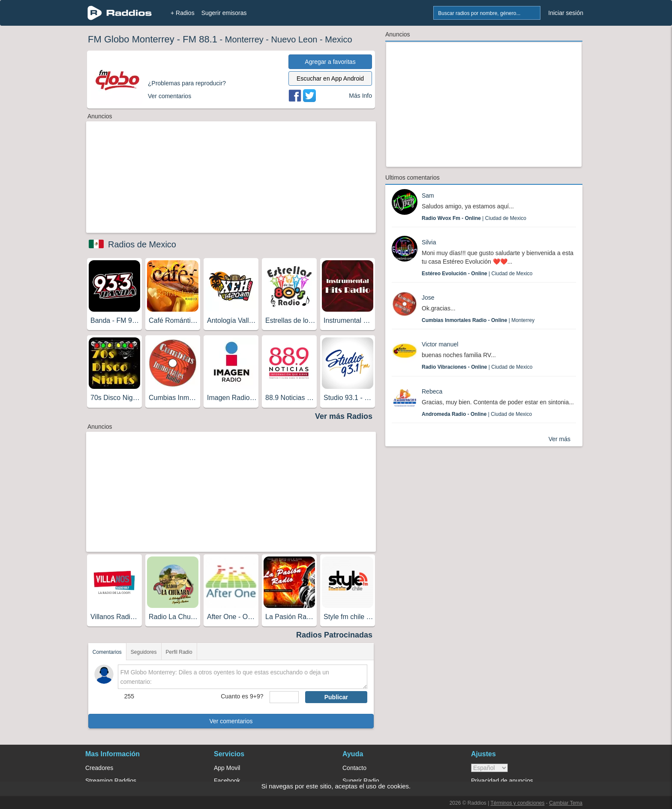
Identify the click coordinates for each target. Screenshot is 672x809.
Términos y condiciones (517, 803)
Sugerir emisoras (224, 13)
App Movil (227, 768)
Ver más (559, 439)
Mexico (338, 39)
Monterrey (244, 39)
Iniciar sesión (566, 13)
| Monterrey (478, 320)
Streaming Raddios (111, 781)
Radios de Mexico (142, 244)
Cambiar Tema (566, 803)
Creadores (99, 768)
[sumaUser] (284, 697)
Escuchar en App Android (330, 78)
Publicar (336, 697)
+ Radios (183, 13)
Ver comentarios (231, 721)
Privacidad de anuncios (502, 781)
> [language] (489, 768)
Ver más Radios (344, 416)
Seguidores (144, 652)
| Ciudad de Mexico (474, 218)
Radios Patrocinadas (334, 635)
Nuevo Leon (294, 39)
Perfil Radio (179, 652)
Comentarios (107, 652)
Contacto (354, 768)
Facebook (227, 781)
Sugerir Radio (361, 781)
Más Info (360, 96)
